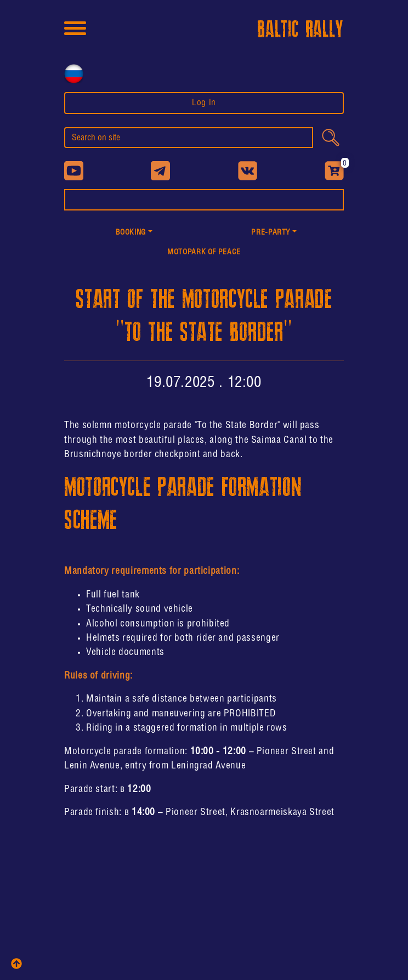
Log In (204, 103)
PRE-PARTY (271, 233)
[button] (134, 233)
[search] (189, 138)
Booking (131, 233)
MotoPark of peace (204, 252)
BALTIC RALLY (301, 30)
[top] (16, 964)
